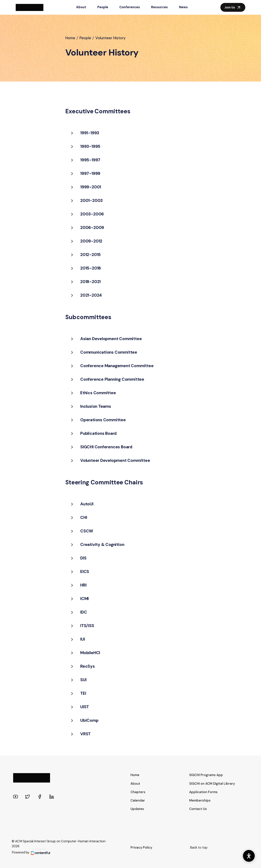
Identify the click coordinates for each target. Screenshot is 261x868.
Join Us (233, 7)
